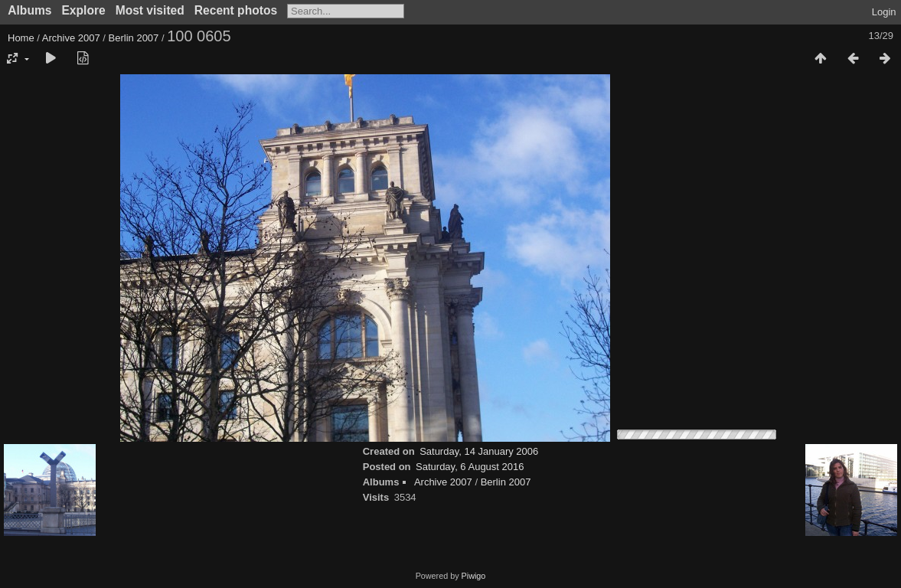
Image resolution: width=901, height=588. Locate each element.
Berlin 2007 (134, 38)
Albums (29, 10)
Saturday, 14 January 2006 (479, 451)
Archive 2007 (71, 38)
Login (884, 12)
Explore (83, 10)
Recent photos (236, 10)
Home (21, 38)
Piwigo (474, 576)
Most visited (150, 10)
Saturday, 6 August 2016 (470, 467)
